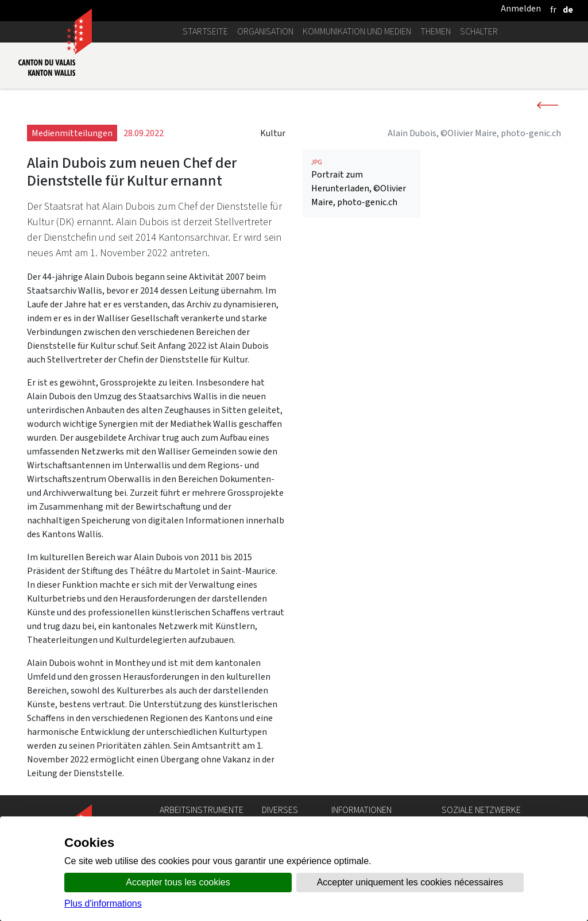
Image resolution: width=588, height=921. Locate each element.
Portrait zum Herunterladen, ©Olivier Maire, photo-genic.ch (361, 183)
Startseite (205, 31)
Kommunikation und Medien (357, 31)
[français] (553, 9)
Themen (436, 31)
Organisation (265, 31)
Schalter (479, 31)
